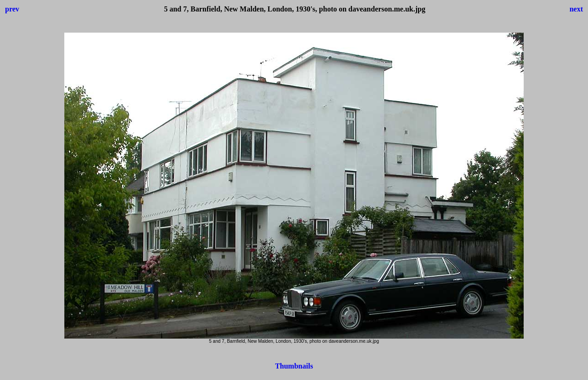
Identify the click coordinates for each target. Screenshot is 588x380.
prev (12, 9)
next (576, 9)
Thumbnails (294, 366)
